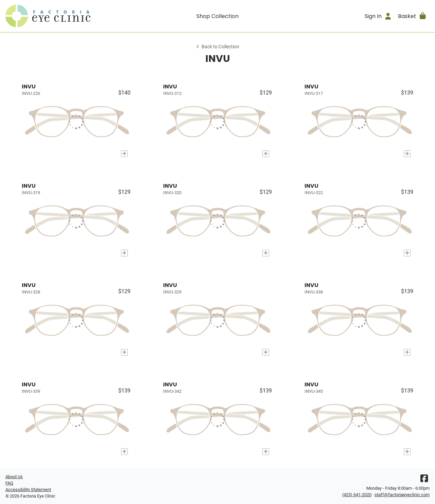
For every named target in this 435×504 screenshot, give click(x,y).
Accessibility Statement (28, 490)
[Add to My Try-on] (124, 154)
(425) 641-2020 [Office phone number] (357, 495)
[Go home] (58, 16)
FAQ (9, 483)
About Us (14, 477)
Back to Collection (217, 47)
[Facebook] (424, 480)
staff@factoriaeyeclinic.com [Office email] (402, 495)
